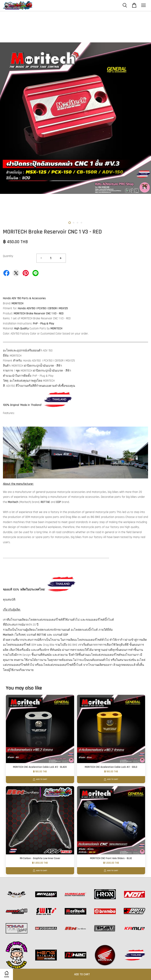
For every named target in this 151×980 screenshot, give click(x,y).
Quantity (8, 256)
